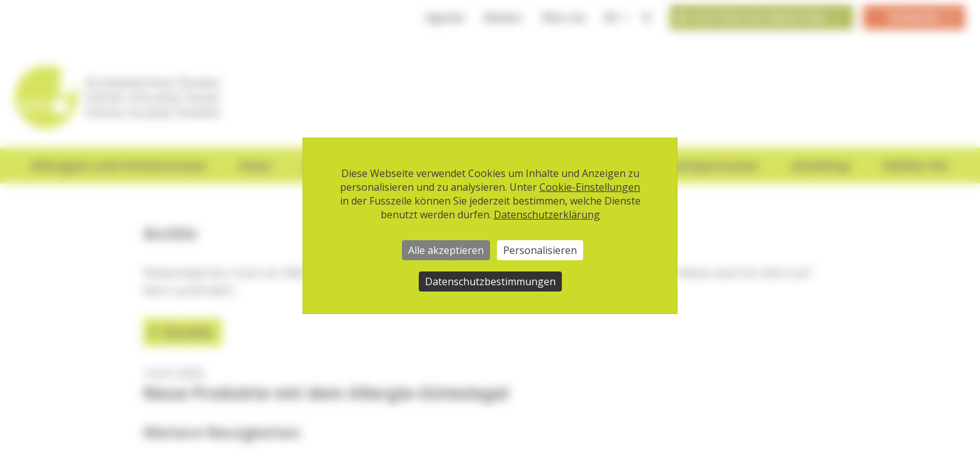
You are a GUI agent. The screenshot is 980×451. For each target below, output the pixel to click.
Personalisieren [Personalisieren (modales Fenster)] (540, 250)
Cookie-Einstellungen (590, 187)
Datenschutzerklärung (547, 215)
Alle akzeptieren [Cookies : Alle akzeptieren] (446, 250)
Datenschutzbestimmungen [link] (490, 281)
